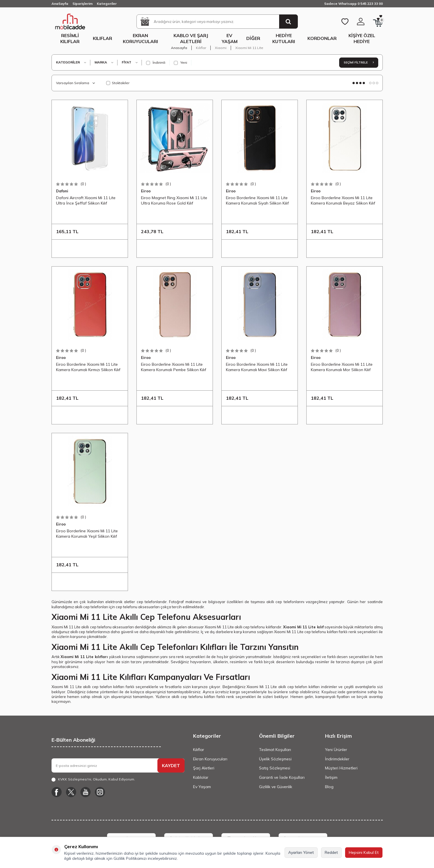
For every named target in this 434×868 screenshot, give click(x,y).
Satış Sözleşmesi (275, 768)
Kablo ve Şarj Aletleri (191, 38)
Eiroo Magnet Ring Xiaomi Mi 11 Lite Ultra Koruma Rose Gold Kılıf (174, 200)
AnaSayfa (60, 4)
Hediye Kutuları (284, 38)
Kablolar (201, 777)
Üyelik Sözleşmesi (275, 759)
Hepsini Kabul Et (364, 852)
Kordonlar (322, 38)
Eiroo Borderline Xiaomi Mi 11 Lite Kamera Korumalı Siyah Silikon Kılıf (257, 200)
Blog (329, 787)
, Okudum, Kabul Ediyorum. (93, 779)
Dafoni (62, 191)
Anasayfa (179, 48)
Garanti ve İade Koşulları (282, 777)
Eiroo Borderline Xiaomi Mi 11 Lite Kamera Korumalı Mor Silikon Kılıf (342, 367)
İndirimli (156, 63)
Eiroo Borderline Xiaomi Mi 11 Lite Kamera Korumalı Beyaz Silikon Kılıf (343, 200)
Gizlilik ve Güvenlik (276, 787)
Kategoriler (107, 4)
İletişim (331, 777)
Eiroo (146, 191)
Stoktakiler (118, 83)
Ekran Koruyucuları (140, 38)
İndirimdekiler (337, 759)
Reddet (331, 852)
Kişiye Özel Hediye (362, 38)
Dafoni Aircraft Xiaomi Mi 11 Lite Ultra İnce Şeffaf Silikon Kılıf (86, 200)
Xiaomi (221, 48)
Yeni (180, 63)
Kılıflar (102, 38)
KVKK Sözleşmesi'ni (75, 779)
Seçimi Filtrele (359, 62)
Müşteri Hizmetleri (341, 768)
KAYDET (171, 765)
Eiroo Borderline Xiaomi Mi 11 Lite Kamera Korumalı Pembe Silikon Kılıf (174, 367)
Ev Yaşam (230, 38)
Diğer (253, 38)
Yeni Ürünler (336, 750)
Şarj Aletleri (204, 768)
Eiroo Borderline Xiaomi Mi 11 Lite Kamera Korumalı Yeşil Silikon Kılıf (87, 533)
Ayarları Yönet (301, 852)
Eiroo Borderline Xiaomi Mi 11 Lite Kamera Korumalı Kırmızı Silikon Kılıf (88, 367)
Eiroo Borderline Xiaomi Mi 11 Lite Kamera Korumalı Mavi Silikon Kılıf (257, 367)
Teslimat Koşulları (275, 750)
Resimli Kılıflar (70, 38)
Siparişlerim (83, 4)
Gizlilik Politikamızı (130, 858)
